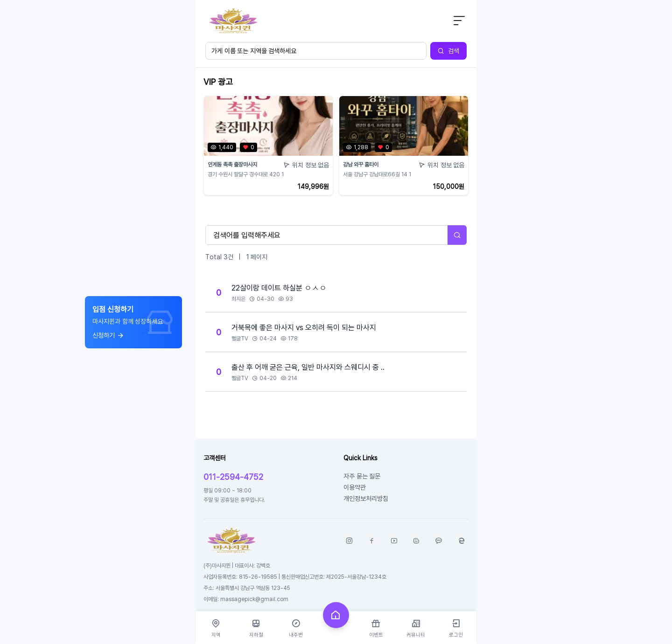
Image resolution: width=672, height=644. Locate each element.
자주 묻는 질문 (362, 476)
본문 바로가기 (196, 0)
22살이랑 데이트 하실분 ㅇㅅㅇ (279, 288)
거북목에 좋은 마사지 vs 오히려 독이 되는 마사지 (304, 327)
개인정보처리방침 (366, 498)
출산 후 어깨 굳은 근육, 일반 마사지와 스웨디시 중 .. (308, 367)
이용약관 (355, 487)
